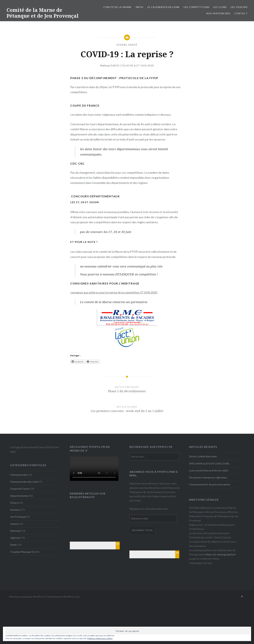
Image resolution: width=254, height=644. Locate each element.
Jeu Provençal (18, 517)
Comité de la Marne (118, 7)
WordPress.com (71, 597)
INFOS (140, 7)
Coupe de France (20, 489)
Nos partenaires (218, 13)
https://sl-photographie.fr (221, 554)
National (15, 531)
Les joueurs (239, 7)
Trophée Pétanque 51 (22, 552)
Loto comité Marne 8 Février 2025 (209, 470)
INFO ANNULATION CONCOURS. (209, 463)
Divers (122, 45)
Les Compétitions (197, 7)
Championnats (19, 475)
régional (15, 538)
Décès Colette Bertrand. (203, 456)
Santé (133, 45)
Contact (241, 13)
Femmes (15, 510)
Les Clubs (220, 7)
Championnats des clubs (24, 482)
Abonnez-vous (142, 530)
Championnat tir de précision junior (210, 484)
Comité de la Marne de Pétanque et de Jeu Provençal (43, 13)
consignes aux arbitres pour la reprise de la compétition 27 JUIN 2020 (114, 292)
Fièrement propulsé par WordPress (27, 597)
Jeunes (14, 524)
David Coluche (122, 65)
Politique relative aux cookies (100, 638)
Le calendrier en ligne (164, 7)
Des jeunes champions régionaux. (208, 477)
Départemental (19, 496)
